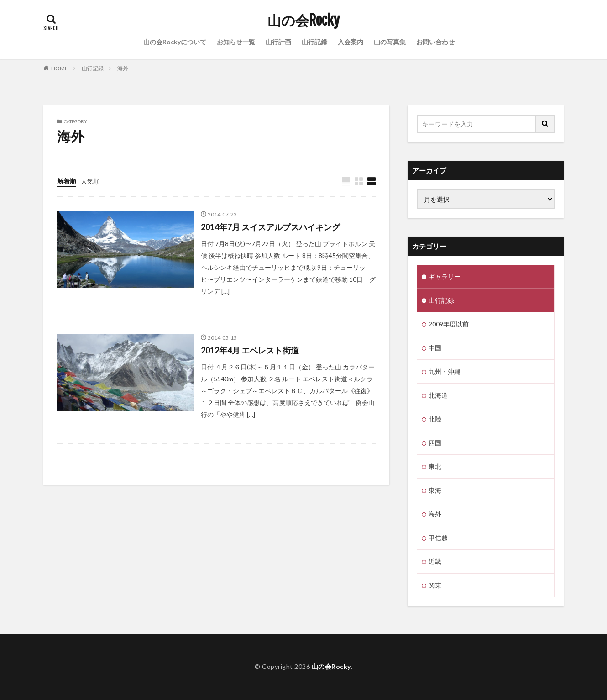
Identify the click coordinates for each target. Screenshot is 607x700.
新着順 (67, 181)
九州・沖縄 (445, 371)
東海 (435, 490)
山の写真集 (390, 42)
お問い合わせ (435, 42)
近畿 (435, 561)
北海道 (438, 395)
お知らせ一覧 (236, 42)
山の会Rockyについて (175, 42)
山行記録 (314, 42)
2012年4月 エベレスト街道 (250, 350)
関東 (435, 585)
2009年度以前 (449, 324)
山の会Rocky (303, 21)
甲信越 (438, 538)
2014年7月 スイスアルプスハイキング (270, 227)
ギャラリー (445, 276)
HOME (60, 68)
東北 (435, 466)
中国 (435, 348)
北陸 (435, 419)
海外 (123, 68)
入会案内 (351, 42)
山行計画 (278, 42)
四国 (435, 443)
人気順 (90, 181)
